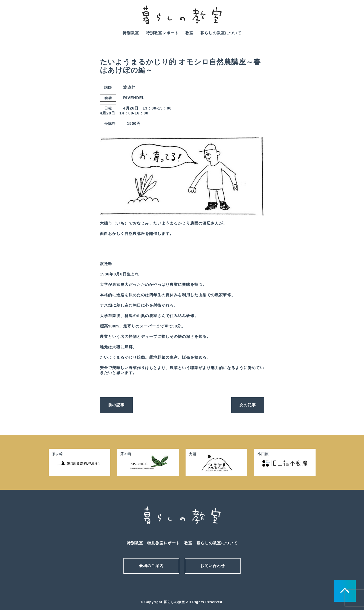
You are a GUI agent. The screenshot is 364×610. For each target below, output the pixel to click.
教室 (189, 33)
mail (334, 19)
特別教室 (131, 33)
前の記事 (116, 405)
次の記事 (248, 405)
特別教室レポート (162, 33)
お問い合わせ (213, 566)
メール (172, 588)
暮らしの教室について (221, 33)
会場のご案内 (151, 566)
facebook (350, 19)
